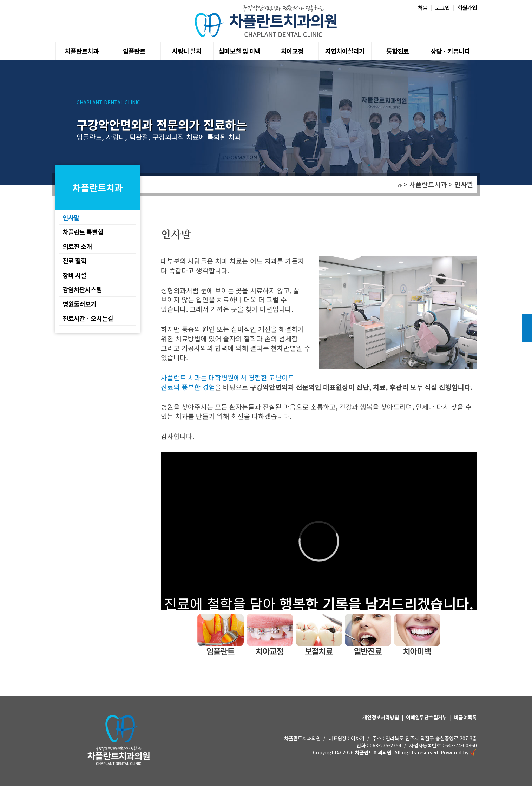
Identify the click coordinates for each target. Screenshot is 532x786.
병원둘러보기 (79, 304)
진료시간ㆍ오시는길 (88, 318)
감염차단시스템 (82, 289)
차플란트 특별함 (83, 232)
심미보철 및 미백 (239, 51)
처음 (423, 7)
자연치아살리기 (345, 51)
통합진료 (398, 51)
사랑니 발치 (187, 51)
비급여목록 (465, 717)
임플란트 (134, 51)
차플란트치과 (82, 51)
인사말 (71, 217)
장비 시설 (74, 275)
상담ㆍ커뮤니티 (450, 51)
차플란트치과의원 (373, 752)
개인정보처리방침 (381, 717)
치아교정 (292, 51)
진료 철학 (74, 261)
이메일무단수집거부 (426, 717)
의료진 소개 (77, 246)
